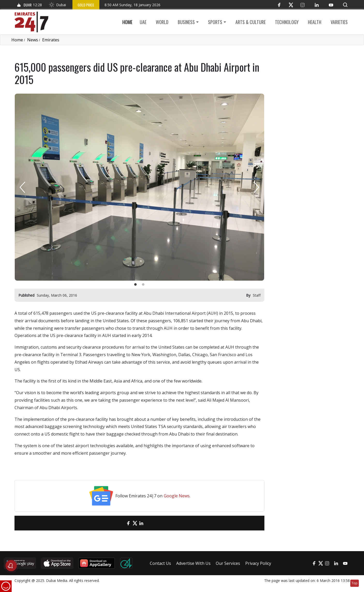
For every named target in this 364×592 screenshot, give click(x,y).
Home (127, 22)
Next (256, 187)
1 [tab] (136, 285)
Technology (287, 22)
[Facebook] (279, 5)
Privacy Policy (258, 563)
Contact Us (160, 563)
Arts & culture (251, 22)
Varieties (339, 22)
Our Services (228, 563)
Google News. (177, 496)
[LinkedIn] (317, 5)
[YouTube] (331, 5)
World (162, 22)
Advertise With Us (193, 563)
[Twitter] (291, 5)
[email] (119, 523)
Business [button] (186, 22)
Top (355, 583)
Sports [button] (215, 22)
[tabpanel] (139, 187)
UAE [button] (143, 22)
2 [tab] (143, 285)
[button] (345, 5)
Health (315, 22)
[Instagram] (303, 5)
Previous (23, 187)
